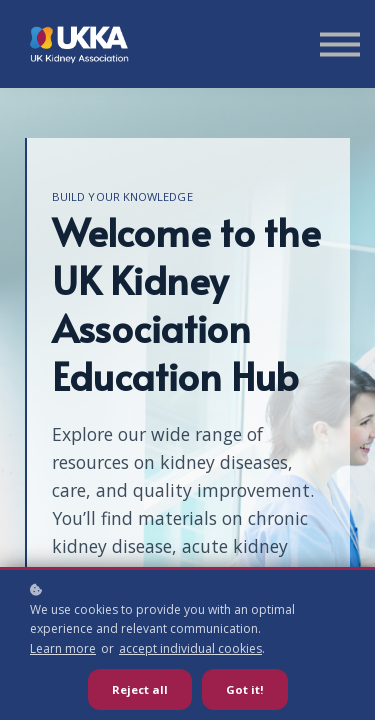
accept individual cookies (190, 648)
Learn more (63, 648)
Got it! (245, 689)
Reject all (140, 689)
